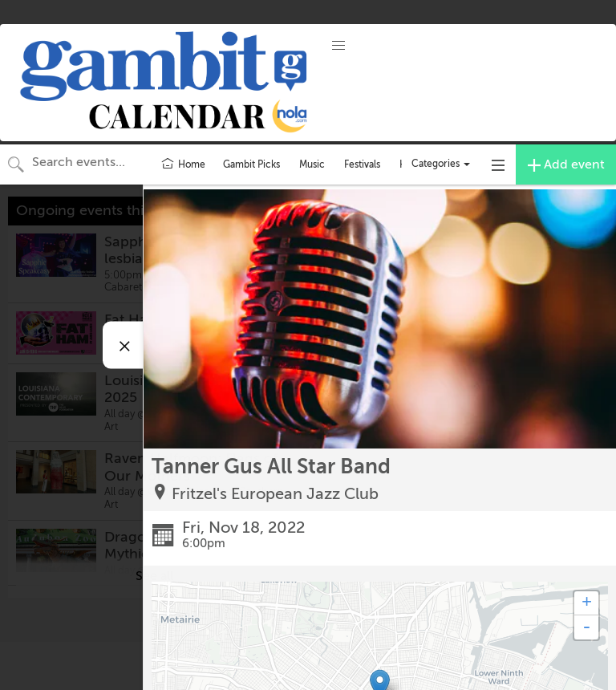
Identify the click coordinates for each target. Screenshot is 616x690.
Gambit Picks (251, 164)
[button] (338, 46)
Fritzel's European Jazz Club (275, 494)
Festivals (362, 164)
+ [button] (587, 603)
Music (312, 164)
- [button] (586, 627)
